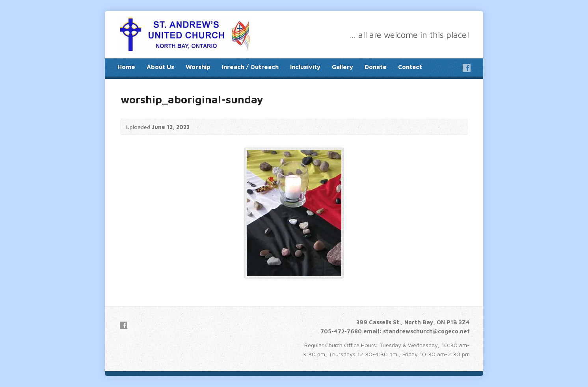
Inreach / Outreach (250, 67)
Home (126, 67)
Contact (410, 67)
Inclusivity (305, 67)
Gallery (342, 67)
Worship (198, 67)
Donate (376, 67)
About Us (160, 67)
